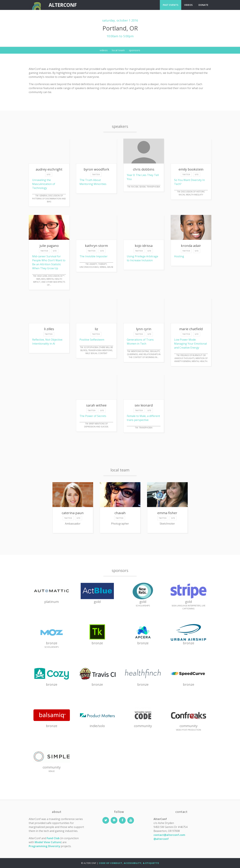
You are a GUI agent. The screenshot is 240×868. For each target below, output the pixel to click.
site (49, 175)
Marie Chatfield (191, 329)
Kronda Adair (191, 246)
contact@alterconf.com (169, 835)
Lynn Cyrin (144, 329)
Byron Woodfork (96, 169)
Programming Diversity (44, 846)
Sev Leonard (144, 405)
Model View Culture (48, 842)
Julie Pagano (49, 246)
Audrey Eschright (49, 169)
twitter (96, 175)
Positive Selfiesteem (92, 340)
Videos (188, 5)
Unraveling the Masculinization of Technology (44, 184)
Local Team (118, 50)
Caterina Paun (73, 513)
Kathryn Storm (96, 246)
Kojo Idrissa (144, 246)
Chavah (120, 513)
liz (96, 329)
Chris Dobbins (144, 169)
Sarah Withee (96, 405)
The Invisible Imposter (94, 256)
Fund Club (53, 838)
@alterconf (161, 839)
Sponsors (135, 50)
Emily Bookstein (191, 169)
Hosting (179, 256)
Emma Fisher (167, 513)
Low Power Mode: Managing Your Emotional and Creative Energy (190, 344)
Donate (203, 5)
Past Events (171, 5)
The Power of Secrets (93, 416)
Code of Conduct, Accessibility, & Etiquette (129, 863)
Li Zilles (49, 329)
